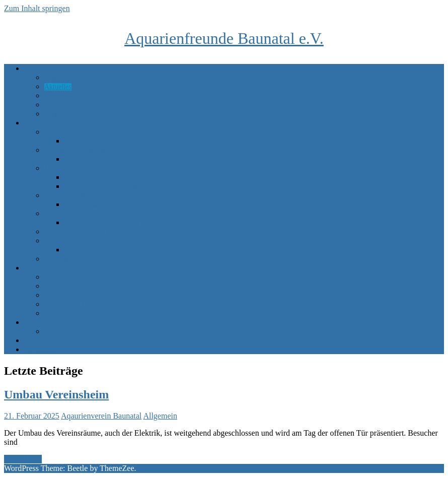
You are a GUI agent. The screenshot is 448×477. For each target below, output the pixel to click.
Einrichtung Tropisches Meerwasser (115, 187)
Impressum (40, 350)
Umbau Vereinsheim (56, 394)
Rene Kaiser (62, 295)
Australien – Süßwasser (78, 150)
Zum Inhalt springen (37, 8)
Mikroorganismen (69, 259)
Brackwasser (62, 132)
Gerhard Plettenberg (73, 277)
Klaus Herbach (65, 286)
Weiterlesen (23, 459)
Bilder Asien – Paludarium (102, 223)
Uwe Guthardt (64, 304)
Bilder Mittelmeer (90, 205)
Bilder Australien (89, 159)
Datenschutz (42, 341)
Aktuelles (58, 87)
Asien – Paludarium (72, 214)
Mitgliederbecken (49, 268)
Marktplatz (40, 323)
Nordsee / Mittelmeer (74, 196)
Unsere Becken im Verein (60, 123)
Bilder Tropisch (87, 178)
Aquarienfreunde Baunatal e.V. (224, 38)
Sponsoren (59, 332)
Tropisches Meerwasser (78, 168)
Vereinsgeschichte (70, 105)
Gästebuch (59, 114)
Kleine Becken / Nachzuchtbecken (93, 241)
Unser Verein (43, 69)
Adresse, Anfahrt (68, 78)
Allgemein (160, 416)
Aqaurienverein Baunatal (101, 416)
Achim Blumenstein (72, 314)
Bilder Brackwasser (92, 141)
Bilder (53, 96)
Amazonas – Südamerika (80, 232)
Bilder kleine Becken (94, 250)
